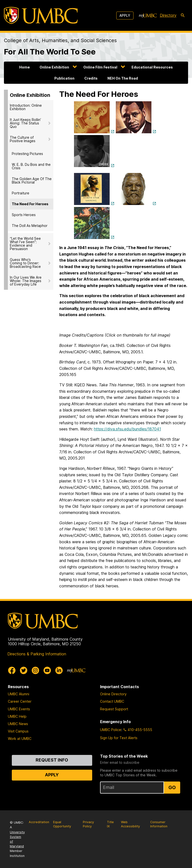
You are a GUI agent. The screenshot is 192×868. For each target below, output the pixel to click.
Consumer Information (159, 824)
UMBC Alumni (19, 694)
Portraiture (21, 193)
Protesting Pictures (27, 154)
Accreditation (39, 822)
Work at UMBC (20, 739)
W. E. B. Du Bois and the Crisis (31, 166)
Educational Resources (152, 67)
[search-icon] (183, 16)
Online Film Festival (100, 67)
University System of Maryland (17, 839)
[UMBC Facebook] (12, 670)
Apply (125, 15)
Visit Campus (18, 731)
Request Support (114, 709)
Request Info (52, 760)
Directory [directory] (168, 15)
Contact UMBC (112, 701)
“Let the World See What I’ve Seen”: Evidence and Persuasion (25, 244)
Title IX (110, 824)
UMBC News (18, 724)
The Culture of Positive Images (23, 139)
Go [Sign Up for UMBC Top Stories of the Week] (172, 787)
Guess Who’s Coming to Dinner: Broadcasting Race (25, 263)
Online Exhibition (54, 67)
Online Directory (113, 694)
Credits (91, 78)
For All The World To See (50, 52)
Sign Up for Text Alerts (119, 738)
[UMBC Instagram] (35, 670)
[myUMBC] (148, 16)
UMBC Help (17, 716)
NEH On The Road (123, 78)
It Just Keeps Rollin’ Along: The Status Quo (25, 123)
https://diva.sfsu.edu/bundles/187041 (127, 429)
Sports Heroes (24, 215)
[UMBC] (41, 15)
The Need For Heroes (30, 204)
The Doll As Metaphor (30, 226)
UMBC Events (19, 709)
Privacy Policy (88, 824)
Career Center (20, 701)
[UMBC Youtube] (47, 670)
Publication (64, 78)
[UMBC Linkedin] (59, 670)
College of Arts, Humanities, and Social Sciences (60, 40)
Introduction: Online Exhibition (26, 107)
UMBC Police (111, 730)
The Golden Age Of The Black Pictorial (32, 180)
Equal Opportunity (62, 824)
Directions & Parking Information (37, 654)
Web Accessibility (130, 824)
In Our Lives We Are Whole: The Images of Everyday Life (26, 281)
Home (24, 67)
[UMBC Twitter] (24, 670)
